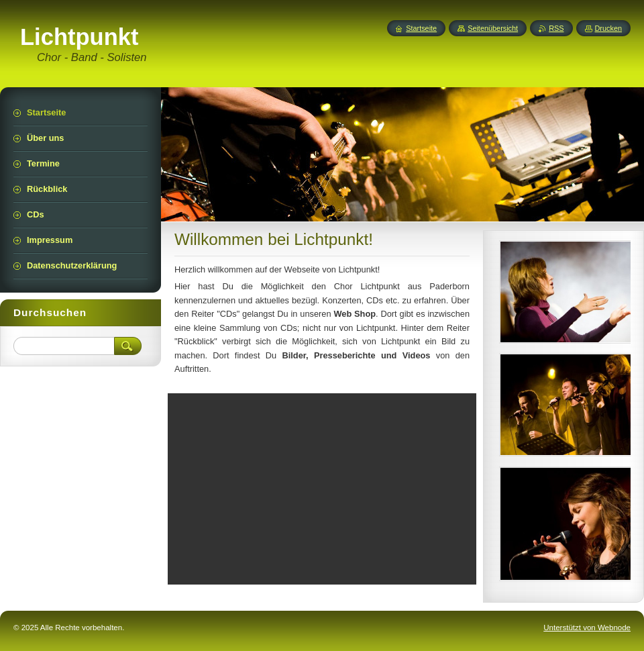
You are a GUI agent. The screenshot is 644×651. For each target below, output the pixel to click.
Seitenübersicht (493, 28)
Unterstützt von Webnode (587, 628)
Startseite (421, 28)
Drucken (609, 28)
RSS (556, 28)
